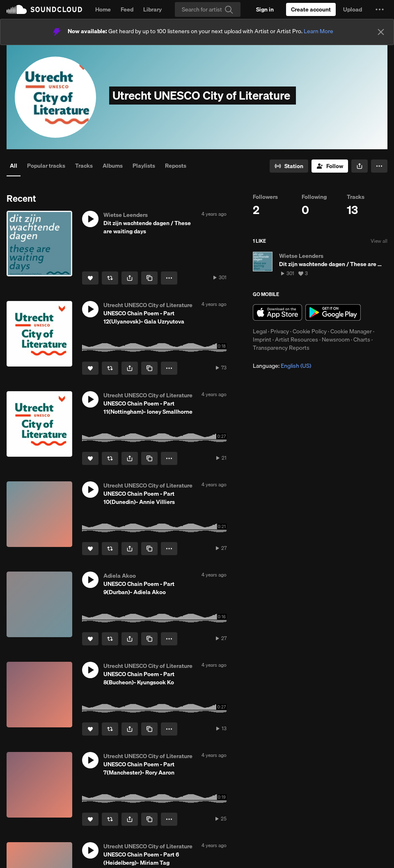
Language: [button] (282, 366)
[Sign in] (265, 9)
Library (152, 9)
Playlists (144, 166)
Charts (362, 339)
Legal (260, 331)
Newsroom (336, 339)
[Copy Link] (149, 278)
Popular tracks (46, 166)
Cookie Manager (351, 331)
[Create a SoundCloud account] (311, 9)
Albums (113, 166)
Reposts (176, 166)
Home (103, 9)
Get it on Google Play (333, 312)
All (14, 166)
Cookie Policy (310, 331)
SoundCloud (44, 9)
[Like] (90, 278)
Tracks (84, 166)
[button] (380, 9)
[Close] (381, 32)
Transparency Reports (281, 348)
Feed (127, 9)
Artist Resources (297, 339)
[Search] (208, 9)
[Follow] (330, 166)
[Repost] (110, 278)
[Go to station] (289, 166)
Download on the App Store (277, 312)
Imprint (262, 339)
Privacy (280, 331)
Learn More (318, 31)
